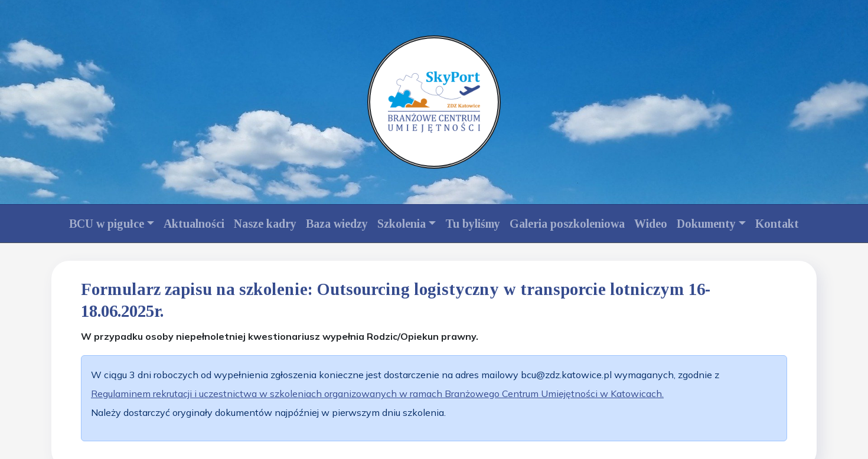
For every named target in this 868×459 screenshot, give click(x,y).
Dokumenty (706, 224)
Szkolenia (402, 224)
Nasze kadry (265, 224)
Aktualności (194, 224)
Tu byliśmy (473, 224)
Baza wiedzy (337, 224)
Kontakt (777, 224)
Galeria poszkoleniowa (567, 224)
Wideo (651, 224)
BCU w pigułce (107, 224)
